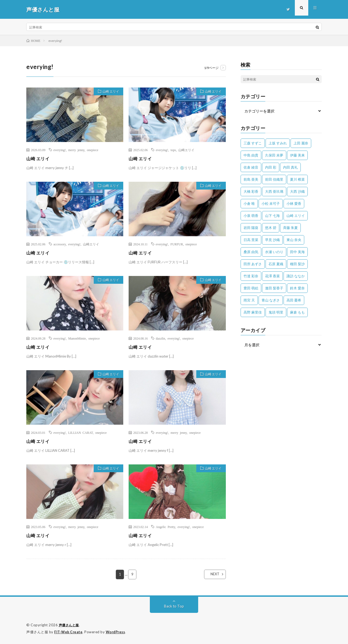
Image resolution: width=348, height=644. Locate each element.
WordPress (117, 632)
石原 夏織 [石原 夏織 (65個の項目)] (276, 264)
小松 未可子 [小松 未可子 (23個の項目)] (271, 203)
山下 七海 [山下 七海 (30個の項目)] (272, 216)
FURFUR (177, 244)
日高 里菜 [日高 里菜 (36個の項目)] (251, 240)
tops (173, 150)
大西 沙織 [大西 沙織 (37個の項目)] (297, 191)
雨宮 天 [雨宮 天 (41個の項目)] (249, 300)
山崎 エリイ (109, 92)
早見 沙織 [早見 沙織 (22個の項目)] (272, 240)
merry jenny (76, 150)
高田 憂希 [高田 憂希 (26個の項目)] (294, 300)
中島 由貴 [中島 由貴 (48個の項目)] (251, 155)
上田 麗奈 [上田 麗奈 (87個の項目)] (301, 143)
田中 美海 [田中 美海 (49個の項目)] (297, 252)
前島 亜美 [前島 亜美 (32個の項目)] (251, 179)
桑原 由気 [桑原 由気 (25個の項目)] (251, 252)
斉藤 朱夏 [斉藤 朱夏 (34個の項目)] (290, 228)
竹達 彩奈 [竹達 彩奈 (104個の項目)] (251, 276)
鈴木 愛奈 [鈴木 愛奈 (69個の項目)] (297, 288)
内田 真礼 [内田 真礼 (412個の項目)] (290, 167)
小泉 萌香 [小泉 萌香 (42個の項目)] (251, 216)
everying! (60, 150)
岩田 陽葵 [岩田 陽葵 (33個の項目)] (251, 228)
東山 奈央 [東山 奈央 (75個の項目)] (294, 240)
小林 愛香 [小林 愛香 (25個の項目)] (294, 203)
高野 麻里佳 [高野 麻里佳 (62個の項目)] (253, 312)
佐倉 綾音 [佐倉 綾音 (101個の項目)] (251, 167)
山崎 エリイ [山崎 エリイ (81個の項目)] (296, 216)
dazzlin (160, 338)
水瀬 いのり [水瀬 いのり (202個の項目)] (274, 252)
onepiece (93, 150)
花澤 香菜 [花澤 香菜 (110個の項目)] (272, 276)
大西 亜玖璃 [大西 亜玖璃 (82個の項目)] (274, 191)
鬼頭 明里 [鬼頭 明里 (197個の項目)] (276, 312)
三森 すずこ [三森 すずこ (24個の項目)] (253, 143)
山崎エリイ (186, 150)
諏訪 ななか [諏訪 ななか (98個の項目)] (296, 276)
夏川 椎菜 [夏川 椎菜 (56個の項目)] (297, 179)
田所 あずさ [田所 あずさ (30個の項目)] (253, 264)
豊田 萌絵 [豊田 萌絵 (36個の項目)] (251, 288)
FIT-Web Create (69, 632)
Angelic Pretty (165, 527)
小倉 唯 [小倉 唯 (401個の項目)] (249, 203)
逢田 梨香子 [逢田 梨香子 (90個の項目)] (274, 288)
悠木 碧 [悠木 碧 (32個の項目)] (271, 228)
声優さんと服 (70, 625)
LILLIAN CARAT (81, 432)
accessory (60, 244)
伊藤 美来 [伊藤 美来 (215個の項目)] (297, 155)
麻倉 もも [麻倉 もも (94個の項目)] (297, 312)
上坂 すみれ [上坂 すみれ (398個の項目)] (278, 143)
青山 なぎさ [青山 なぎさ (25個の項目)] (271, 300)
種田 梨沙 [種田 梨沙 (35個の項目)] (297, 264)
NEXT (210, 574)
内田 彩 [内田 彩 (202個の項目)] (271, 167)
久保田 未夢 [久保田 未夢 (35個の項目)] (274, 155)
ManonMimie (77, 338)
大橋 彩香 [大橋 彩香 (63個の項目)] (251, 191)
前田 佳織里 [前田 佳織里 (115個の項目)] (274, 179)
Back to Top (174, 606)
